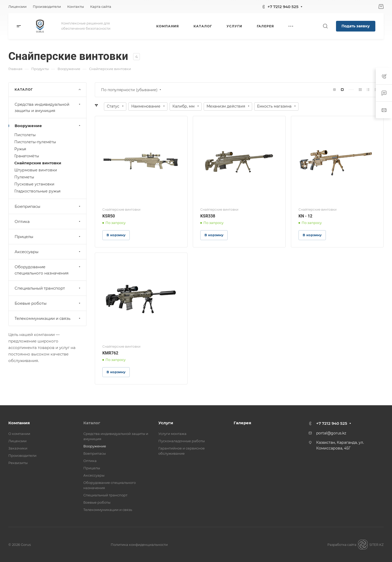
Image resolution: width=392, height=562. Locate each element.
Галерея (242, 423)
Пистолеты (25, 135)
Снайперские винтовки (38, 163)
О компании (19, 434)
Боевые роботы (48, 303)
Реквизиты (18, 463)
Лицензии (17, 441)
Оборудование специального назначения (48, 270)
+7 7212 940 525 (283, 7)
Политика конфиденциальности (139, 545)
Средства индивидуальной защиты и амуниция (48, 107)
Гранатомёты (27, 156)
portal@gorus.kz (331, 433)
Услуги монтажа (172, 434)
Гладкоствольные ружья (37, 191)
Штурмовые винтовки (36, 170)
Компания (19, 423)
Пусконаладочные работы (182, 441)
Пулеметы (24, 177)
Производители (22, 455)
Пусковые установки (34, 184)
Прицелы (48, 237)
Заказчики (18, 448)
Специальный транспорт (48, 288)
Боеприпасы (48, 206)
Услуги (166, 423)
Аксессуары (48, 252)
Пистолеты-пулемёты (35, 142)
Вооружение (48, 126)
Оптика (48, 221)
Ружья (20, 149)
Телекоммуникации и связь (48, 318)
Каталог (92, 423)
